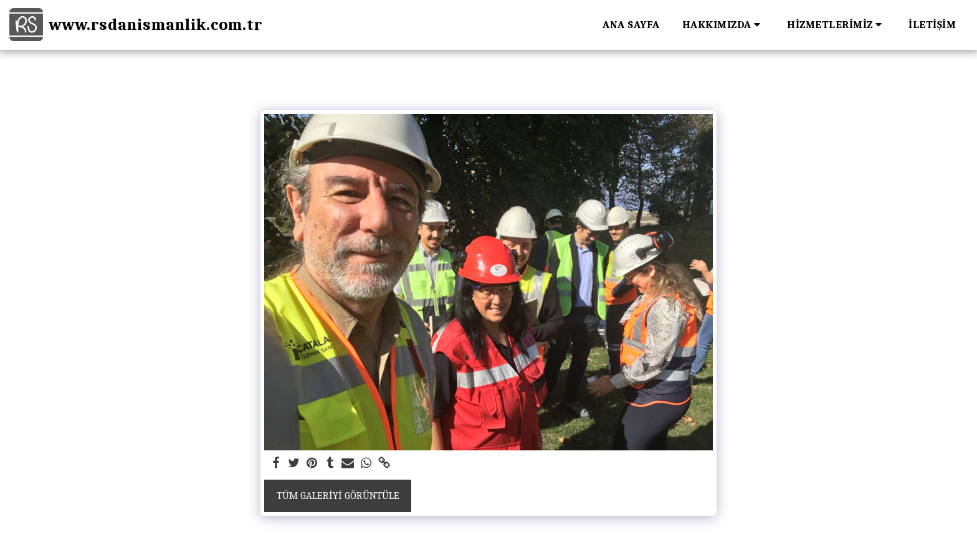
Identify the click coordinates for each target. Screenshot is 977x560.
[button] (724, 25)
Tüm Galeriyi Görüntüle (338, 496)
